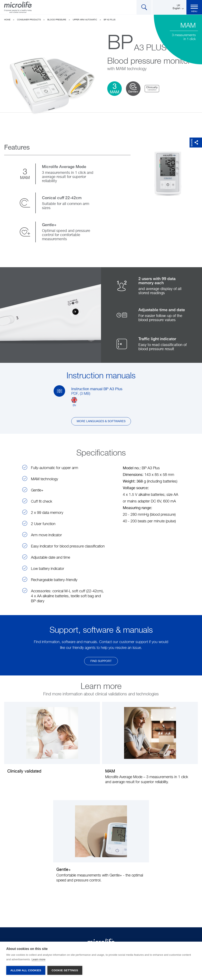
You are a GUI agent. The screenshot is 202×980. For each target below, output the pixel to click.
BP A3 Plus (110, 20)
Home (7, 20)
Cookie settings (65, 970)
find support (101, 661)
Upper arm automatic (85, 20)
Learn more (38, 959)
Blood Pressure (57, 20)
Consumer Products (29, 20)
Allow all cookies (26, 970)
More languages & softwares (101, 421)
